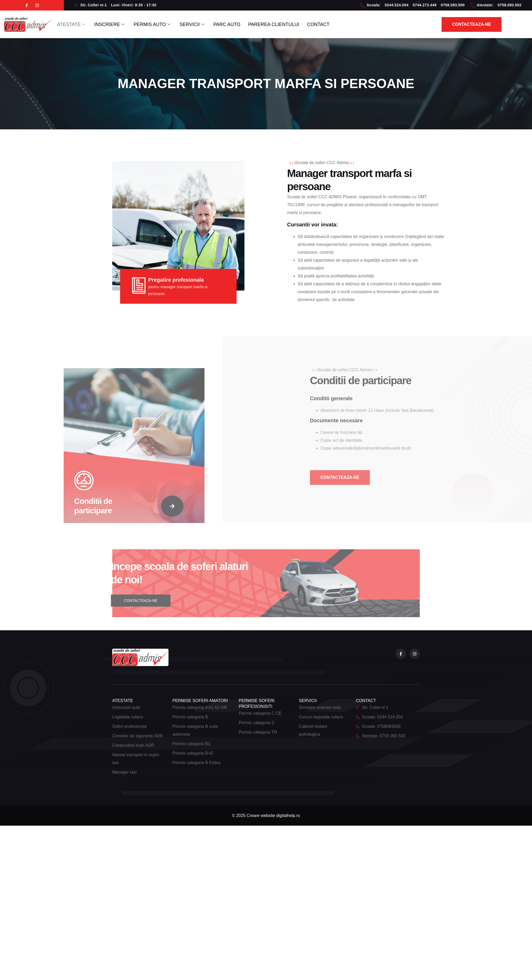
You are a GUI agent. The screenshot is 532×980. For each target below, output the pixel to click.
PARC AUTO (227, 24)
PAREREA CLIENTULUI (274, 24)
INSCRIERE (110, 24)
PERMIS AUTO (153, 24)
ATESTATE (72, 24)
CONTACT (318, 24)
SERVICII (193, 24)
